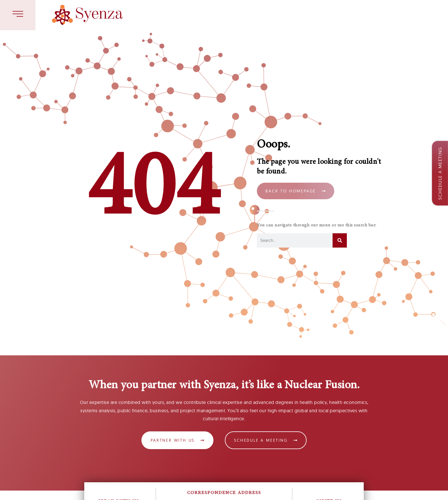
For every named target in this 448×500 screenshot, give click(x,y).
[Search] (340, 240)
